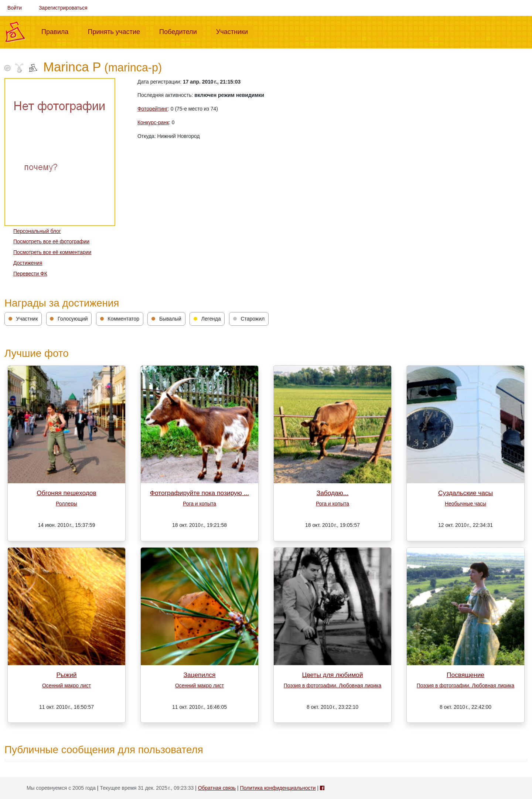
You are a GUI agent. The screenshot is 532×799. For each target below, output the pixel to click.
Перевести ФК (30, 274)
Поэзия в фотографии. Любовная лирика (332, 685)
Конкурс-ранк (153, 122)
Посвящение (465, 675)
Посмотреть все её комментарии (52, 252)
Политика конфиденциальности (278, 788)
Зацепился (200, 675)
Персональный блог (37, 231)
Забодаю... (333, 493)
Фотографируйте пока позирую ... (199, 493)
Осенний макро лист (66, 685)
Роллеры (66, 504)
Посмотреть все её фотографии (51, 241)
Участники (235, 31)
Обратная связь (217, 788)
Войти (15, 8)
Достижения (28, 263)
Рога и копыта (199, 504)
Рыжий (66, 675)
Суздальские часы (465, 493)
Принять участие (117, 31)
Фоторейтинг (153, 109)
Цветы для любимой (333, 675)
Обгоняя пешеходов (66, 493)
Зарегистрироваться (63, 8)
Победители (181, 31)
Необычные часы (465, 504)
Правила (58, 31)
